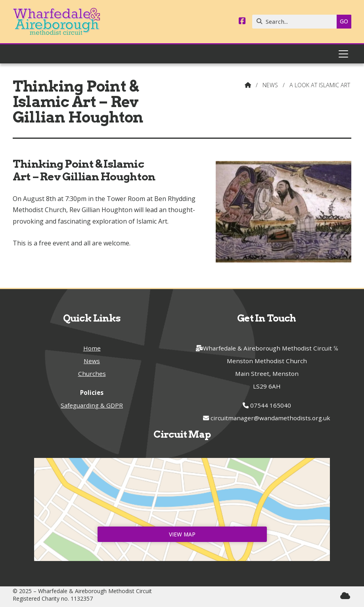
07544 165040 (271, 405)
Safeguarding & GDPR (92, 405)
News (270, 85)
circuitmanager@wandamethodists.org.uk (270, 418)
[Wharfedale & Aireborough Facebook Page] (242, 21)
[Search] (296, 22)
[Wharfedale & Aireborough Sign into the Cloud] (345, 596)
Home (92, 348)
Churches (92, 373)
